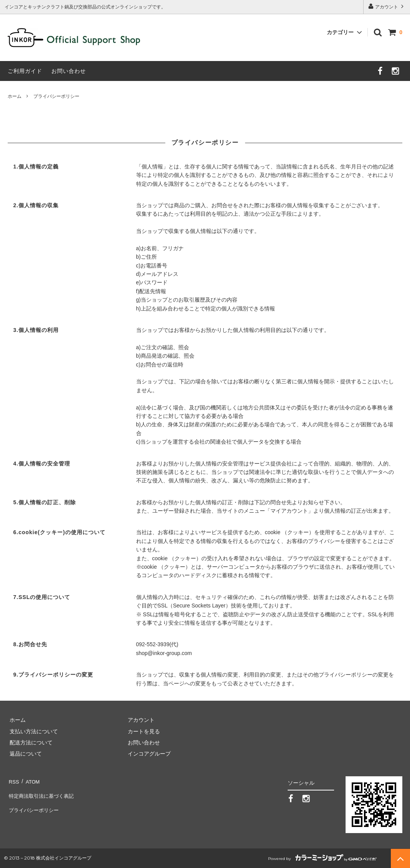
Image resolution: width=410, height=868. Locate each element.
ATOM (30, 780)
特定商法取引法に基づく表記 (43, 792)
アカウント (387, 6)
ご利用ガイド (25, 71)
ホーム (15, 96)
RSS (13, 780)
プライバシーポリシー (35, 803)
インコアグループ (148, 754)
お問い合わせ (69, 71)
